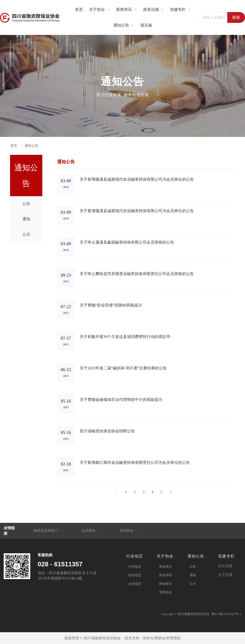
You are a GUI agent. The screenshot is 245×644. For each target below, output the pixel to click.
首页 (14, 146)
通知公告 (31, 146)
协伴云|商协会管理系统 (162, 638)
